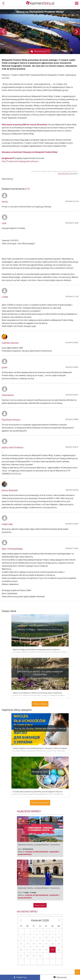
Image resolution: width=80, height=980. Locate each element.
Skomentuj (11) (42, 51)
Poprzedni (3, 32)
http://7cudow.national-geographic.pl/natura (20, 161)
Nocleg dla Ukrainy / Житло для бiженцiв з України (40, 728)
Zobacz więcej (40, 704)
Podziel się (21, 977)
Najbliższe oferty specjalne (17, 710)
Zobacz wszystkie (40, 803)
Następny (77, 32)
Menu (77, 3)
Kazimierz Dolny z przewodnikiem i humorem (39, 845)
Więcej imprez (40, 905)
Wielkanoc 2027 (40, 772)
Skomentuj (62, 977)
